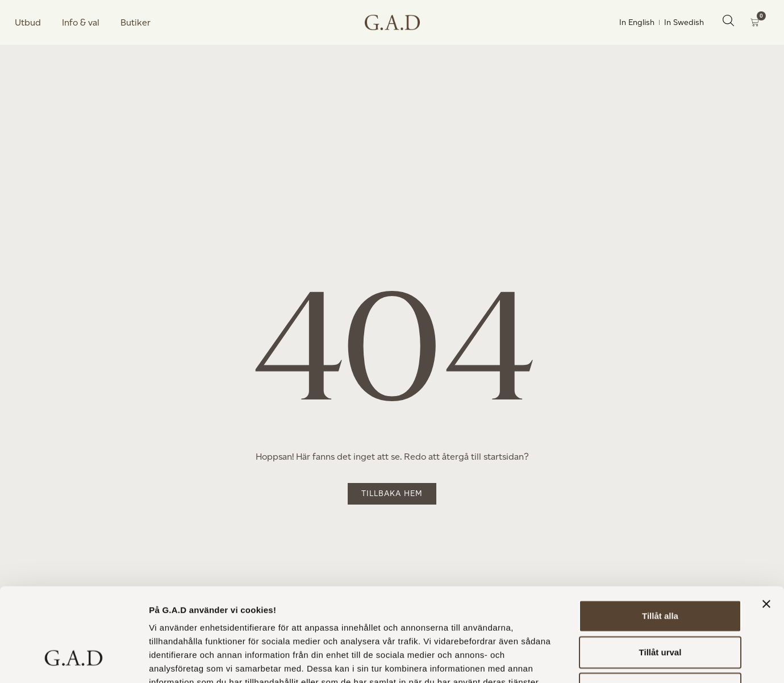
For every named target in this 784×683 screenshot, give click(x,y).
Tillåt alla (660, 536)
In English (637, 22)
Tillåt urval (660, 572)
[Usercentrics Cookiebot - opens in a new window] (74, 661)
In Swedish (684, 22)
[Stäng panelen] (766, 524)
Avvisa (660, 608)
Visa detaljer (617, 661)
